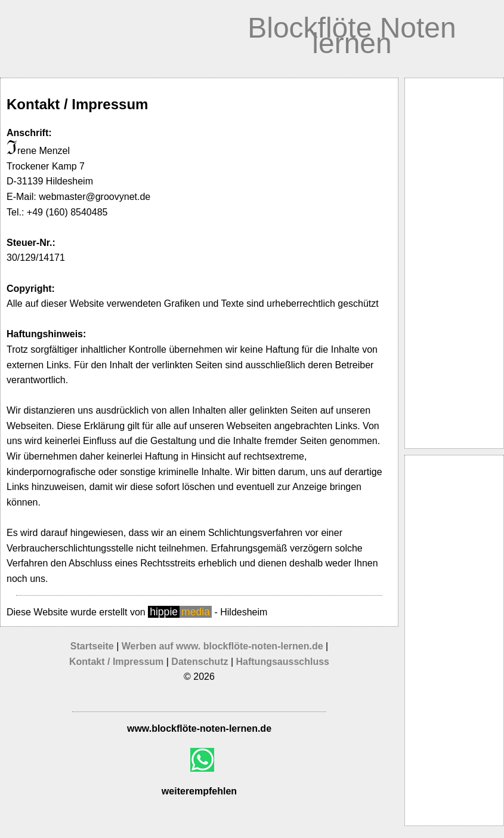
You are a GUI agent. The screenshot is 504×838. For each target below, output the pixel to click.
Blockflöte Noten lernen (352, 36)
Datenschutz (200, 662)
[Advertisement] (454, 263)
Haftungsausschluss (283, 662)
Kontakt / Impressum (116, 662)
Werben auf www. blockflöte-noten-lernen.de (224, 646)
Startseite (92, 646)
